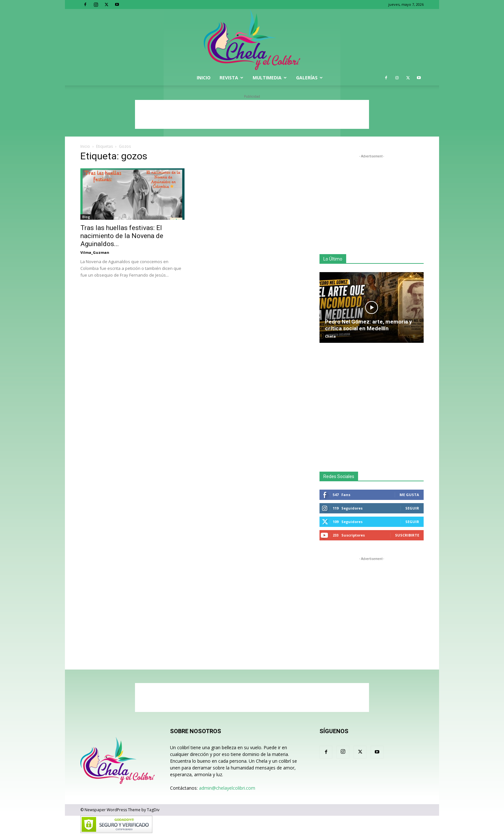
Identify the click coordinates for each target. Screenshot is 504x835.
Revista (231, 78)
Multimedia (270, 78)
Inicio (204, 78)
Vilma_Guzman (95, 252)
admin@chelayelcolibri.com (227, 788)
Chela (330, 336)
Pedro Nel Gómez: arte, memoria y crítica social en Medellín (369, 325)
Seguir (412, 508)
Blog (86, 217)
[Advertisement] (252, 114)
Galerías (309, 78)
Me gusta (409, 495)
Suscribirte (407, 535)
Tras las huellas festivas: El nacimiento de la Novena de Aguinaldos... (122, 236)
